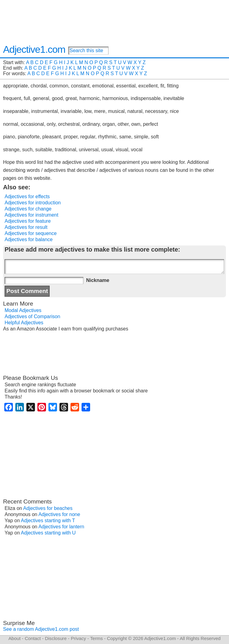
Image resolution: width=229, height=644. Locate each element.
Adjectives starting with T (48, 521)
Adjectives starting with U (48, 533)
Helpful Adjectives (24, 323)
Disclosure (56, 638)
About (14, 638)
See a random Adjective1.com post (41, 629)
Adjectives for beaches (48, 508)
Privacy (78, 638)
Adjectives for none (59, 514)
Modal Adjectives (23, 310)
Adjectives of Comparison (32, 316)
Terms (96, 638)
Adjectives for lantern (61, 527)
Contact (33, 638)
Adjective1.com (34, 49)
